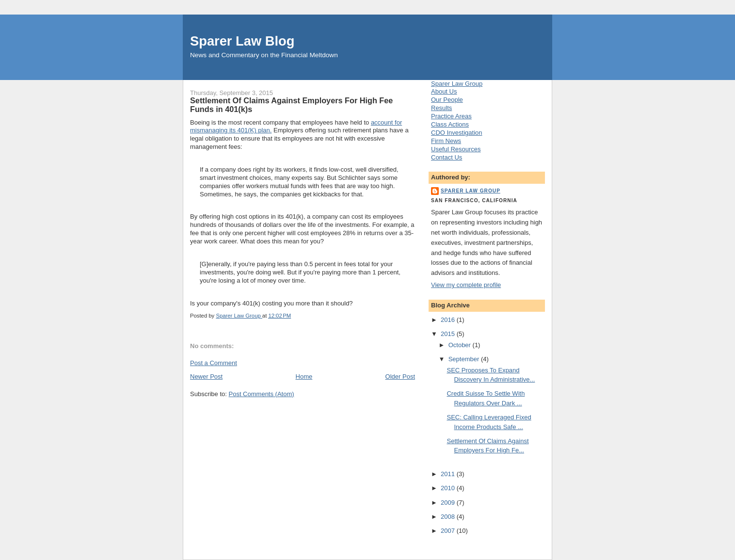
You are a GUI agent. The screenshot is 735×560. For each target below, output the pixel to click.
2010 (449, 488)
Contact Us (447, 157)
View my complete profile (466, 285)
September (465, 359)
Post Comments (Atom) (262, 394)
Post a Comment (214, 363)
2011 (449, 474)
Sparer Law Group (457, 84)
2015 (449, 334)
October (461, 345)
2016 (449, 320)
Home (304, 376)
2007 (449, 531)
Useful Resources (456, 149)
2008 (449, 517)
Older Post (400, 376)
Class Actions (450, 124)
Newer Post (206, 376)
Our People (447, 100)
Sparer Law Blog (242, 41)
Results (441, 108)
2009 (449, 503)
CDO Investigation (457, 133)
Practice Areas (451, 116)
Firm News (446, 141)
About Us (444, 91)
